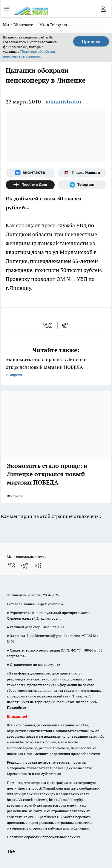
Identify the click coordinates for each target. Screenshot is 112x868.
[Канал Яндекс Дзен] (30, 185)
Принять (91, 41)
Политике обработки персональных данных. (29, 54)
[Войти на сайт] (103, 9)
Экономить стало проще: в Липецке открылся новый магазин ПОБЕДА (56, 368)
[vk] (48, 325)
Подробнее (16, 707)
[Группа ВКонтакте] (30, 173)
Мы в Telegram (53, 25)
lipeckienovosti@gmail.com (50, 636)
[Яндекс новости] (82, 173)
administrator (64, 102)
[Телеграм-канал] (82, 185)
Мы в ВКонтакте (18, 25)
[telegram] (67, 325)
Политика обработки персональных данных (43, 837)
